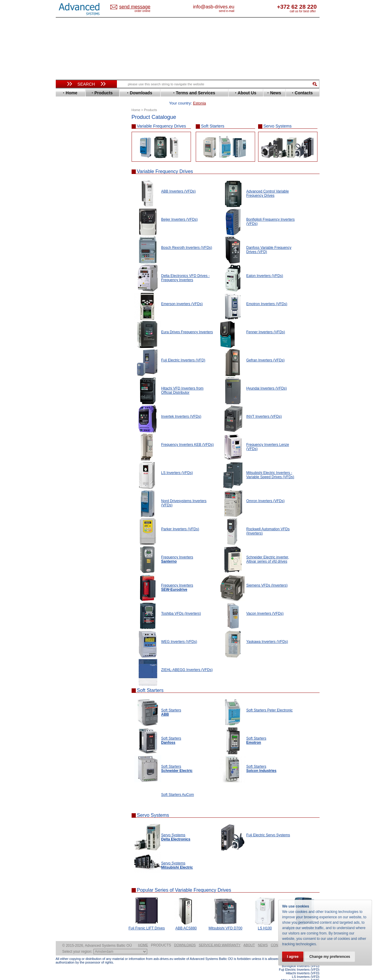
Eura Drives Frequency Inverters (187, 323)
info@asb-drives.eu (239, 7)
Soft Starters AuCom (178, 785)
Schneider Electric (78, 251)
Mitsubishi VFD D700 (226, 919)
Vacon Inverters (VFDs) (265, 604)
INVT (66, 206)
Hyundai (69, 197)
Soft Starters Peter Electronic (270, 701)
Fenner (68, 179)
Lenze (67, 215)
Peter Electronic (76, 312)
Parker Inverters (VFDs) (180, 520)
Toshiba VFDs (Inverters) (181, 604)
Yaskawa (69, 283)
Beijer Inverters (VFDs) (180, 210)
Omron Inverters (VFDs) (266, 492)
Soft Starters (213, 117)
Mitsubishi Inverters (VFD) (300, 971)
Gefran (67, 188)
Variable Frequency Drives (162, 117)
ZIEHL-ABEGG (75, 278)
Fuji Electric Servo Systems (268, 826)
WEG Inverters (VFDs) (179, 632)
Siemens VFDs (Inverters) (267, 576)
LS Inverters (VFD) (306, 967)
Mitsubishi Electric (78, 224)
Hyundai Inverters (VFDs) (267, 379)
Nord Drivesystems (79, 229)
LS (64, 220)
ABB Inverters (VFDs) (179, 182)
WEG (66, 274)
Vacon (67, 269)
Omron (68, 233)
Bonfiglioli (71, 143)
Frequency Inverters (177, 578)
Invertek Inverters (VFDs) (181, 407)
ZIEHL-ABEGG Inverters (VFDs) (187, 661)
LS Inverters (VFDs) (177, 464)
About (249, 936)
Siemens (69, 260)
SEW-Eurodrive (75, 256)
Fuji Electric (72, 184)
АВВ (65, 294)
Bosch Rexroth (75, 148)
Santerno (70, 247)
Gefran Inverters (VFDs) (266, 351)
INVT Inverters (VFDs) (264, 407)
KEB (65, 211)
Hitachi (68, 193)
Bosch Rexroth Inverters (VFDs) (187, 238)
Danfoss (69, 152)
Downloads (185, 936)
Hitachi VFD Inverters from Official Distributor (182, 381)
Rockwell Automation (81, 242)
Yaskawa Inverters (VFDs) (267, 632)
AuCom (68, 299)
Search (86, 84)
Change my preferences (330, 957)
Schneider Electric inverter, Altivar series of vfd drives (268, 550)
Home (143, 936)
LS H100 (265, 919)
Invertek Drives (75, 202)
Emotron (69, 170)
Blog (63, 379)
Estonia (140, 7)
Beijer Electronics (78, 139)
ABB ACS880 (186, 919)
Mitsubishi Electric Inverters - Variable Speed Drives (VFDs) (270, 466)
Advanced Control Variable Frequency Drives (268, 184)
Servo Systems (278, 117)
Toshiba (68, 265)
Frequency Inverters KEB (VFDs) (188, 435)
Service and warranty (220, 936)
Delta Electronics (77, 157)
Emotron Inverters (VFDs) (267, 295)
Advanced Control (78, 134)
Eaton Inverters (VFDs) (265, 266)
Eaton (67, 161)
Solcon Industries (77, 321)
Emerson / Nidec (76, 166)
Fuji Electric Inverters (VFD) (183, 351)
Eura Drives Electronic (82, 175)
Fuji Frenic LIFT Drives (147, 919)
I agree (293, 957)
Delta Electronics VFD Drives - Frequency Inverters (186, 269)
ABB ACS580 (310, 975)
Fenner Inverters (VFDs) (266, 323)
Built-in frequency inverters (79, 439)
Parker (67, 238)
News (263, 936)
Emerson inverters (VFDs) (182, 295)
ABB (65, 130)
